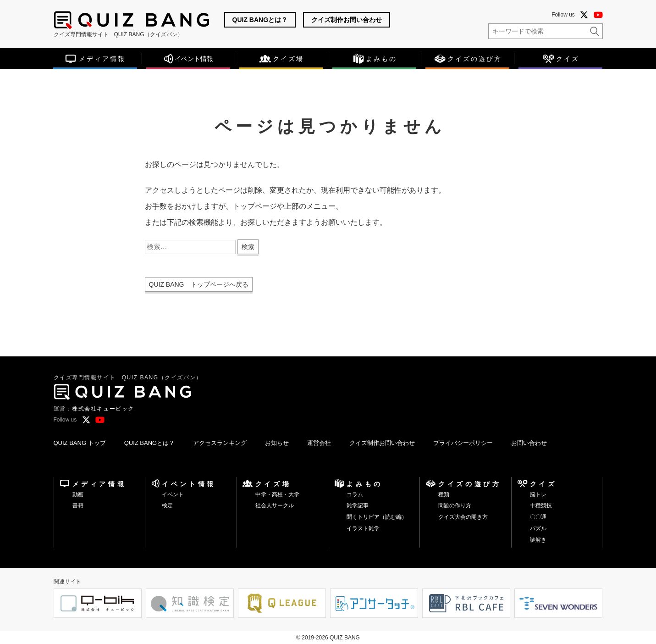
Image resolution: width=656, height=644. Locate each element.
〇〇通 (538, 517)
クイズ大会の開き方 (463, 517)
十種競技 (541, 505)
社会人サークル (275, 505)
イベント (173, 494)
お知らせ (277, 443)
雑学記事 (358, 505)
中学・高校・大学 (277, 494)
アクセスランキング (220, 443)
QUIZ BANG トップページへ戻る (199, 284)
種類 (444, 494)
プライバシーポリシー (463, 443)
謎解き (538, 540)
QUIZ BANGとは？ (260, 20)
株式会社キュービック (103, 409)
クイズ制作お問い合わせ (347, 20)
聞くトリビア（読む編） (377, 517)
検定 (167, 505)
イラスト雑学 (363, 528)
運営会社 (319, 443)
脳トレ (538, 494)
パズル (538, 528)
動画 (78, 494)
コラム (355, 494)
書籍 (78, 505)
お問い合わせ (529, 443)
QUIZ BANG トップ (80, 443)
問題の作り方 (455, 505)
